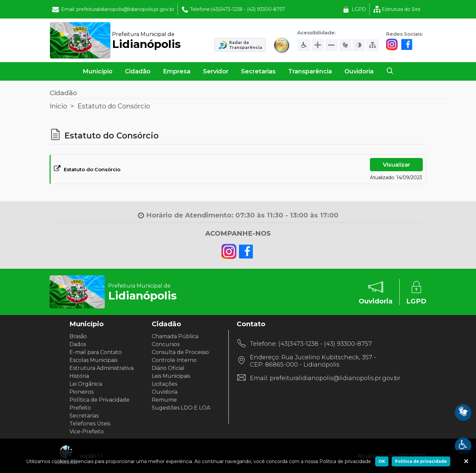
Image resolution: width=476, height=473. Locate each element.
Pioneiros (81, 392)
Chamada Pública (175, 336)
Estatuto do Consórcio (114, 106)
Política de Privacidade (99, 400)
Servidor (216, 71)
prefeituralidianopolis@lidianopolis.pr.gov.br (335, 378)
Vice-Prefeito (87, 432)
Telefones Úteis (90, 424)
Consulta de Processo (180, 352)
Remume (164, 400)
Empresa (177, 71)
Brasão (78, 336)
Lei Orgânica (86, 384)
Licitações (164, 384)
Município (98, 71)
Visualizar (397, 165)
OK (382, 461)
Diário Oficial (168, 368)
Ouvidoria (359, 71)
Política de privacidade (421, 461)
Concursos (166, 344)
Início (58, 106)
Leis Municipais (171, 376)
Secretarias (258, 71)
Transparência (310, 71)
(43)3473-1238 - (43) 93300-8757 (325, 344)
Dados (78, 344)
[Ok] (466, 461)
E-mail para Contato (96, 352)
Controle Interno (174, 360)
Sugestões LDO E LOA (181, 408)
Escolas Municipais (93, 360)
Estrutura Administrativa (101, 368)
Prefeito (80, 408)
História (79, 376)
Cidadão (138, 71)
